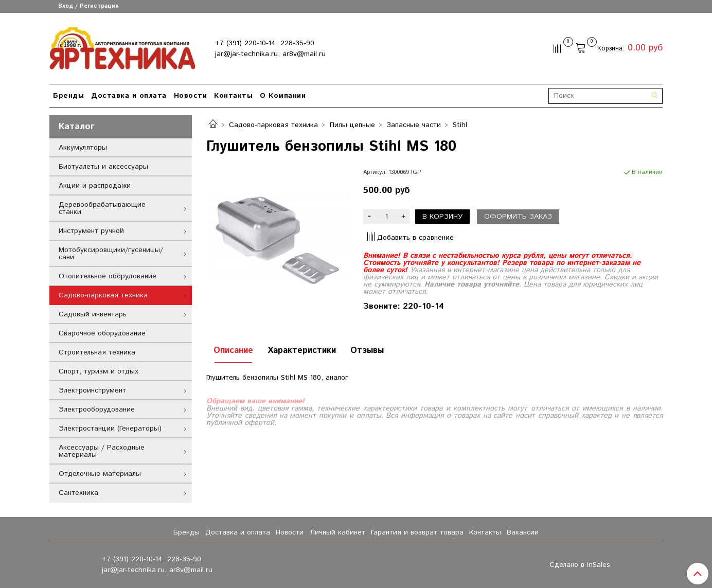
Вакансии (523, 532)
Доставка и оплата (129, 96)
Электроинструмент (92, 390)
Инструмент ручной (91, 231)
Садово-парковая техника (273, 125)
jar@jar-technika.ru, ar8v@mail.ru (270, 54)
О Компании (283, 96)
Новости (191, 96)
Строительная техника (97, 352)
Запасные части (414, 125)
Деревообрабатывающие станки (102, 208)
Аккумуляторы (83, 148)
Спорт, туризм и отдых (99, 371)
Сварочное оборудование (102, 333)
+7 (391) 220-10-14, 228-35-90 (265, 43)
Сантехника (78, 493)
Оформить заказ (518, 217)
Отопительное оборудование (108, 276)
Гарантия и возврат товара (417, 532)
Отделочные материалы (100, 474)
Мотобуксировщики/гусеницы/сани (111, 254)
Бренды (68, 96)
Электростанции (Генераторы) (110, 429)
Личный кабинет (337, 532)
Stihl (460, 125)
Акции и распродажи (95, 186)
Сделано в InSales (580, 565)
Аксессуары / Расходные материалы (102, 451)
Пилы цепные (352, 125)
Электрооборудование (97, 409)
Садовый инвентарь (93, 314)
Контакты (233, 96)
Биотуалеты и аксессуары (103, 167)
